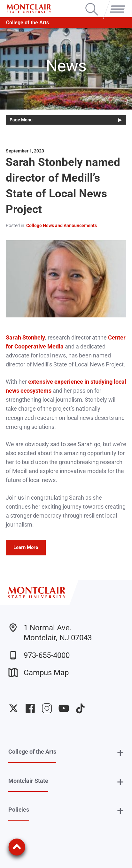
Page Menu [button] (21, 120)
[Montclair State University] (29, 9)
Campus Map (38, 673)
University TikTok (80, 708)
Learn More (26, 547)
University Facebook (30, 708)
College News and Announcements (62, 225)
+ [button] (120, 753)
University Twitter (14, 708)
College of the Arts (27, 23)
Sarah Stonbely (25, 338)
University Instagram (47, 708)
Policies (19, 810)
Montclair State (28, 781)
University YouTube (64, 708)
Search (92, 4)
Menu (116, 4)
